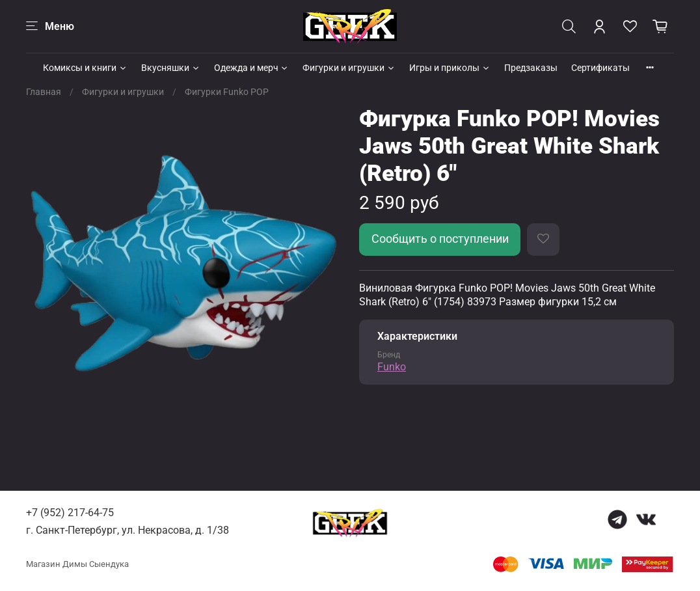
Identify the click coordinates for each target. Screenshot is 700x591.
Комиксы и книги (85, 68)
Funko (392, 367)
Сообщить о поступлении (440, 239)
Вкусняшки (171, 68)
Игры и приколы (450, 68)
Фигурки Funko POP (227, 92)
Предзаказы (531, 68)
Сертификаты (600, 68)
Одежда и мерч (252, 68)
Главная (44, 92)
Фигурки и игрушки (349, 68)
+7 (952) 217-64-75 (70, 513)
